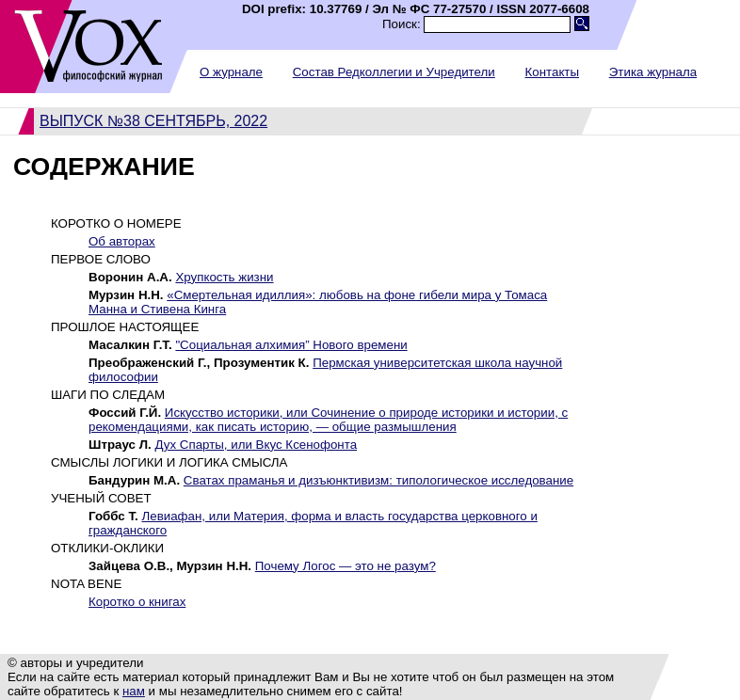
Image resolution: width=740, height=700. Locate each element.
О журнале (231, 72)
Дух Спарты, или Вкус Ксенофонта (256, 445)
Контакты (552, 72)
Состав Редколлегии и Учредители (394, 72)
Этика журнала (653, 72)
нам (134, 691)
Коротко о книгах (137, 602)
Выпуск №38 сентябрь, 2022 (153, 121)
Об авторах (122, 241)
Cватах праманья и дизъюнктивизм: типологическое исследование (378, 480)
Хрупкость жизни (224, 277)
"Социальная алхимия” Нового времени (291, 345)
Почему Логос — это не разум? (346, 566)
